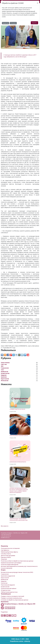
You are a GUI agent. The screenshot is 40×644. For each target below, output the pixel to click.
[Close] (38, 3)
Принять (34, 23)
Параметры (6, 23)
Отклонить (13, 23)
